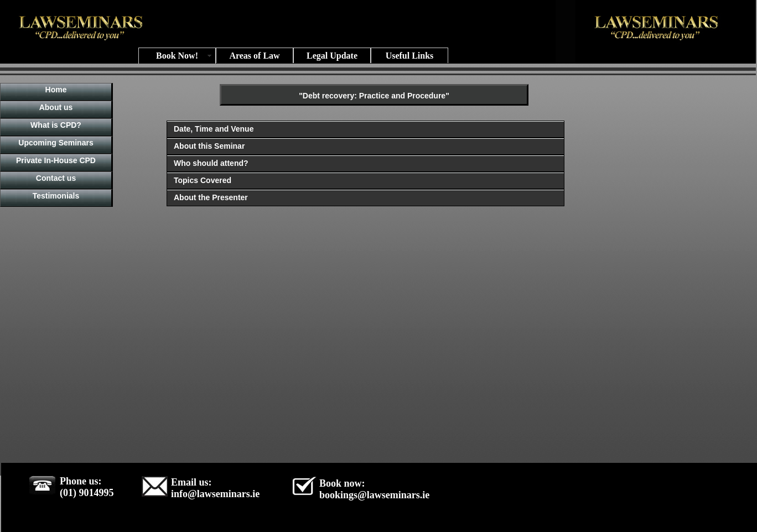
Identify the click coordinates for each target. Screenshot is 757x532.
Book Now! (177, 56)
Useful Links (410, 56)
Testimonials (56, 196)
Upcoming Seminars (56, 143)
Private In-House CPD (56, 160)
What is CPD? (56, 125)
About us (56, 107)
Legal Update (332, 56)
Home (56, 90)
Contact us (56, 178)
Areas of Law (254, 56)
